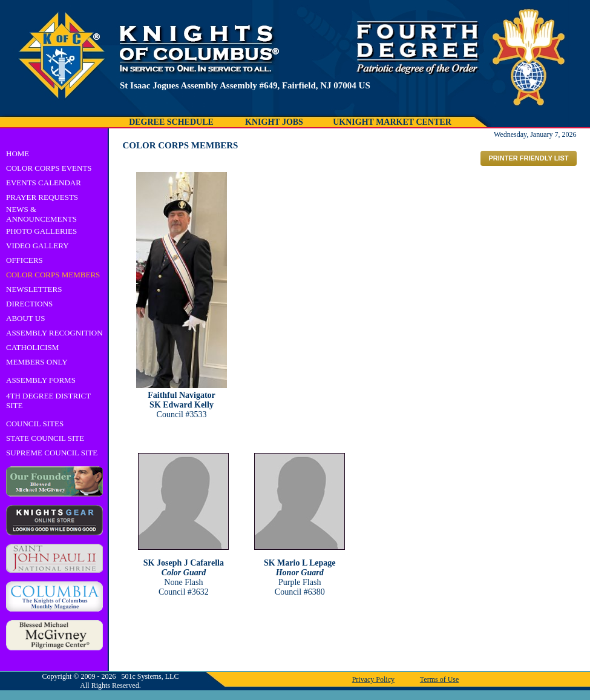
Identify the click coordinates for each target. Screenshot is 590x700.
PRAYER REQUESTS (42, 197)
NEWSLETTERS (34, 289)
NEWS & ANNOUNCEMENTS (41, 214)
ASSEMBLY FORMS (41, 380)
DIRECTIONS (29, 304)
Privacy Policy (373, 679)
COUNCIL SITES (35, 424)
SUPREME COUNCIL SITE (52, 453)
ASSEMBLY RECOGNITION (54, 333)
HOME (18, 154)
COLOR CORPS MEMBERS (53, 275)
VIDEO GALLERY (38, 246)
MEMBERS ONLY (37, 362)
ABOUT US (25, 318)
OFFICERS (25, 260)
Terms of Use (439, 679)
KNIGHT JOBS (274, 122)
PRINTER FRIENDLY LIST (528, 158)
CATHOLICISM (32, 347)
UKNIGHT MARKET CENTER (392, 122)
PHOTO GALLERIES (41, 231)
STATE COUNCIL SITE (45, 438)
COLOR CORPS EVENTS (49, 168)
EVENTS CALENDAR (44, 183)
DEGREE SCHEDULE (171, 122)
